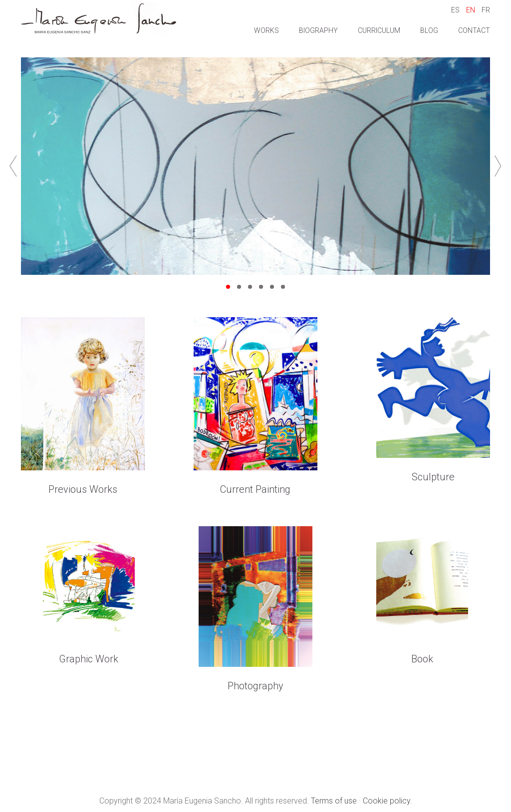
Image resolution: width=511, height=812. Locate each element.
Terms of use (334, 801)
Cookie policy (386, 801)
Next (498, 166)
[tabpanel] (255, 166)
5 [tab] (272, 287)
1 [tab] (228, 287)
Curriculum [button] (379, 30)
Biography (318, 30)
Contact (474, 30)
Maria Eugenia (99, 19)
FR (486, 10)
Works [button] (266, 30)
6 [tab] (283, 287)
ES (455, 10)
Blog (429, 30)
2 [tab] (239, 287)
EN (471, 10)
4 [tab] (261, 287)
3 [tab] (250, 287)
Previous (13, 166)
